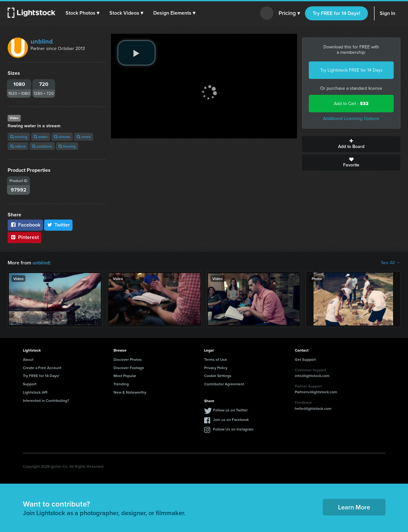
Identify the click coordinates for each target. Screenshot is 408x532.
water (41, 137)
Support (30, 384)
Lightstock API (35, 392)
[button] (82, 13)
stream (62, 137)
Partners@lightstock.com (316, 392)
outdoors (42, 146)
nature (18, 146)
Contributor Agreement (224, 384)
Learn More (354, 507)
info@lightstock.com (312, 376)
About (28, 359)
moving (19, 137)
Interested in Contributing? (46, 400)
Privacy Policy (216, 368)
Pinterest (24, 237)
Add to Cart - (351, 104)
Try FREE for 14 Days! (336, 13)
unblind (42, 41)
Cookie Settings (218, 376)
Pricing (289, 13)
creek (84, 137)
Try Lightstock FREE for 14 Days (351, 70)
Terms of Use (216, 359)
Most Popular (125, 376)
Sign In (387, 13)
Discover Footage (129, 368)
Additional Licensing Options (351, 119)
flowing (67, 146)
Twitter (59, 225)
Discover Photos (128, 359)
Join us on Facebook (231, 420)
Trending (121, 384)
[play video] (136, 53)
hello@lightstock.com (313, 408)
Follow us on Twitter (230, 410)
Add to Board (351, 144)
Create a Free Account (42, 368)
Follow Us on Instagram (233, 429)
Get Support (305, 359)
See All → (391, 263)
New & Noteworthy (130, 392)
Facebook (25, 225)
